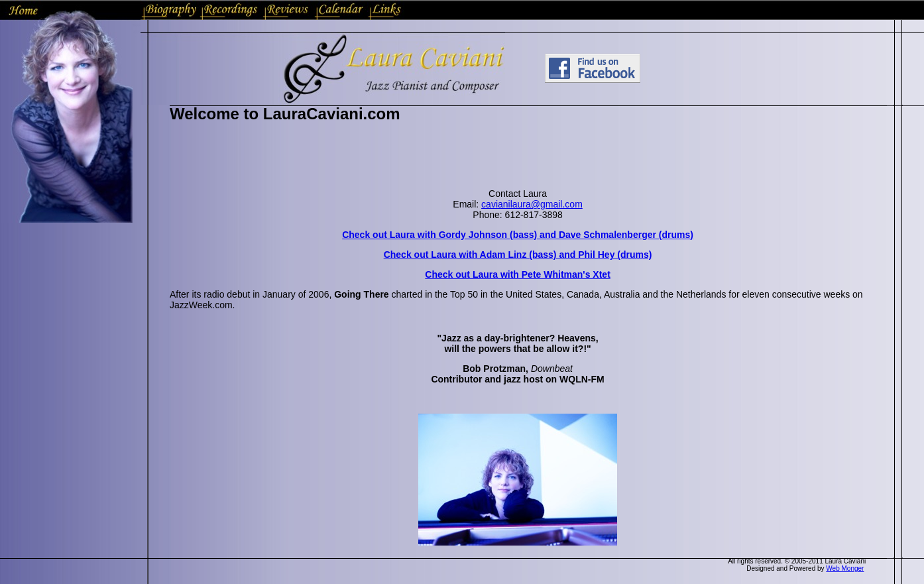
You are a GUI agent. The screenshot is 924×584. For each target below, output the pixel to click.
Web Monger (845, 568)
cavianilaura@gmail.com (532, 204)
